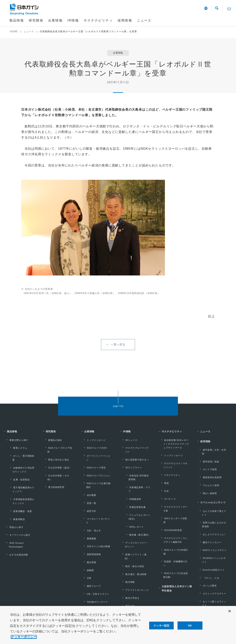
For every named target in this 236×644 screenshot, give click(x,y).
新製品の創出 (52, 449)
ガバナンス (167, 500)
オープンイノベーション (97, 462)
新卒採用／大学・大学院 (213, 460)
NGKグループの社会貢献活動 (176, 551)
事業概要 (88, 519)
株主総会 (126, 585)
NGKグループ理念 (93, 468)
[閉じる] (230, 615)
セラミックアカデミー (211, 570)
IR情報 (128, 441)
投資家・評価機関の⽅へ (174, 542)
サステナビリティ (174, 441)
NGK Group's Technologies (13, 530)
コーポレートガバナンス (97, 506)
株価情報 (126, 591)
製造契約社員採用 (209, 479)
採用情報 (207, 452)
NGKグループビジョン (96, 474)
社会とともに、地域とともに (214, 589)
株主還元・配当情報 (133, 540)
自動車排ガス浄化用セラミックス (22, 469)
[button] (201, 9)
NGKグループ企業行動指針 (98, 481)
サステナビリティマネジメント (176, 472)
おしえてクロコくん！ (211, 526)
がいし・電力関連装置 (19, 461)
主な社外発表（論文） (57, 468)
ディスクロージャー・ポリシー (137, 519)
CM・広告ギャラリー (95, 564)
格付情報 (126, 546)
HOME (14, 31)
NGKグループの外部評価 (175, 536)
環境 (163, 487)
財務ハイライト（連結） (135, 527)
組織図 (86, 545)
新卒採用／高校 (208, 466)
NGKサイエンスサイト (212, 539)
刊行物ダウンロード (94, 570)
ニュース (29, 31)
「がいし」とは (208, 558)
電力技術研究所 (53, 481)
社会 (163, 493)
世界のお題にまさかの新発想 (214, 517)
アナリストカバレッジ (134, 553)
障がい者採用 (206, 492)
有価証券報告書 (132, 492)
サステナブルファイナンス (137, 455)
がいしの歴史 (206, 564)
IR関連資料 (130, 486)
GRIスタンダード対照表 (174, 512)
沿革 (85, 551)
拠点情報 (88, 538)
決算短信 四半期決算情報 (137, 474)
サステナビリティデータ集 (176, 506)
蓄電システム (15, 455)
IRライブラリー (130, 468)
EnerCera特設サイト (211, 551)
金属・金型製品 (16, 477)
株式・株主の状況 (132, 534)
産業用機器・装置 (17, 503)
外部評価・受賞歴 (93, 576)
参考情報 (88, 583)
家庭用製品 (14, 509)
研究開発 (52, 441)
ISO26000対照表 (170, 519)
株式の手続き (129, 559)
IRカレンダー (129, 572)
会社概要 (88, 487)
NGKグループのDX (94, 455)
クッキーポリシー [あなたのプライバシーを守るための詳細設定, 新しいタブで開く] (24, 641)
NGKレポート (131, 504)
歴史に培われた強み (56, 462)
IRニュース (128, 449)
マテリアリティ (169, 481)
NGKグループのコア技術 (59, 455)
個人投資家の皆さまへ (134, 462)
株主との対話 (129, 578)
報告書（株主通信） (134, 510)
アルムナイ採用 (208, 485)
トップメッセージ (93, 449)
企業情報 (91, 441)
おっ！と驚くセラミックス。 (213, 579)
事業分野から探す (16, 449)
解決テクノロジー (209, 532)
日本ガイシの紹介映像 (95, 525)
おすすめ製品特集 (16, 538)
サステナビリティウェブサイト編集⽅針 (176, 527)
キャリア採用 (206, 472)
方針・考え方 (90, 513)
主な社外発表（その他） (58, 474)
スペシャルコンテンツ (216, 501)
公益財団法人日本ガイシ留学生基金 (177, 565)
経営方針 (88, 500)
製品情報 (13, 441)
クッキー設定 (161, 629)
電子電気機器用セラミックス (22, 485)
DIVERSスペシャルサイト (214, 545)
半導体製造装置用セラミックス (22, 495)
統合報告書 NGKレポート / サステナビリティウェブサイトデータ (176, 453)
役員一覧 (88, 494)
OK (190, 629)
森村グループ (90, 557)
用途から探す (13, 515)
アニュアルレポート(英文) (138, 498)
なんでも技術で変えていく (214, 509)
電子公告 (126, 565)
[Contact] (229, 9)
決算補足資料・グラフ (135, 480)
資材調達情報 (90, 532)
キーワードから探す (17, 521)
